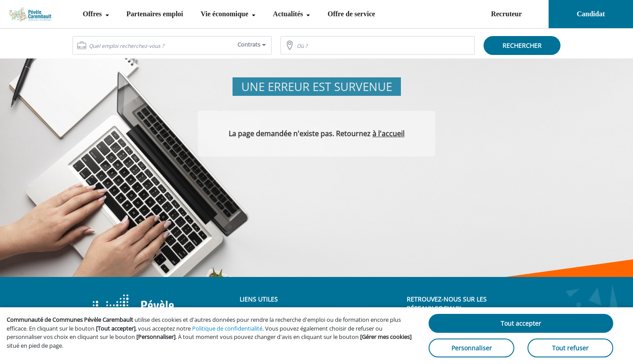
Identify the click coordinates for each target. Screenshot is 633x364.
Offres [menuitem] (93, 14)
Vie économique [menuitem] (226, 14)
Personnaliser (472, 348)
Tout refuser (570, 348)
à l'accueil (388, 134)
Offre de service (351, 14)
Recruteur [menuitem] (506, 14)
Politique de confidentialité (227, 328)
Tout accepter (521, 323)
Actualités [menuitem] (289, 14)
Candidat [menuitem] (591, 14)
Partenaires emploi (155, 14)
